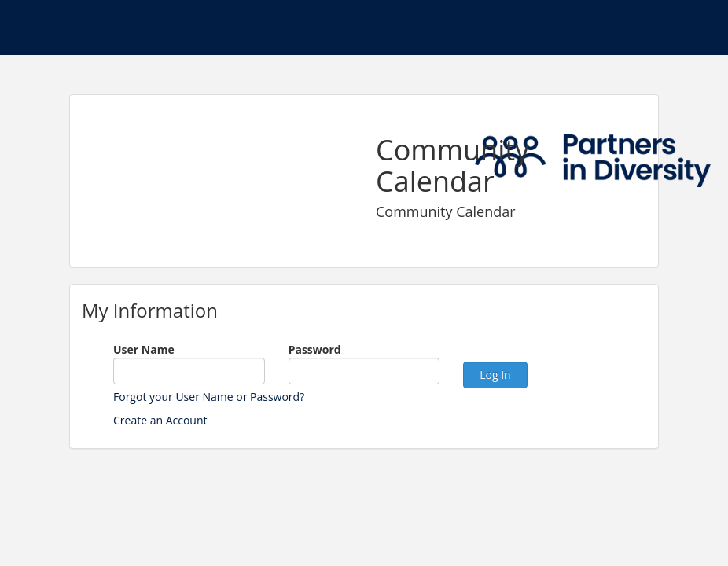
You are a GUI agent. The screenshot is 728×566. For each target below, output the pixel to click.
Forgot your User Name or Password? (209, 397)
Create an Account (160, 420)
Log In (495, 375)
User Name (144, 349)
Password (315, 349)
